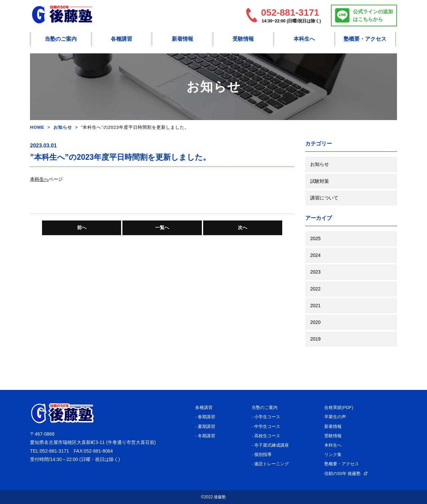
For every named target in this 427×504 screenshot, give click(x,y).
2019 (315, 339)
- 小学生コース (266, 417)
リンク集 (333, 454)
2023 (315, 272)
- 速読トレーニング (270, 464)
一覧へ (162, 227)
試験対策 (320, 181)
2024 (315, 255)
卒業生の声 (335, 417)
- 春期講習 (205, 417)
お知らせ (63, 127)
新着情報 (182, 39)
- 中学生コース (266, 426)
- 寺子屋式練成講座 (270, 445)
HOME (37, 127)
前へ (82, 227)
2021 (315, 306)
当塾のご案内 (61, 39)
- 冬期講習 (205, 436)
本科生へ (304, 39)
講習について (324, 198)
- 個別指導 (262, 454)
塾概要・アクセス (365, 39)
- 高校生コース (266, 436)
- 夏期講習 (205, 426)
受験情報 (243, 39)
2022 (315, 289)
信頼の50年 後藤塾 (346, 473)
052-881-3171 (55, 451)
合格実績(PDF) (339, 407)
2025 (315, 238)
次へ (243, 227)
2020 (315, 322)
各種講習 (121, 39)
